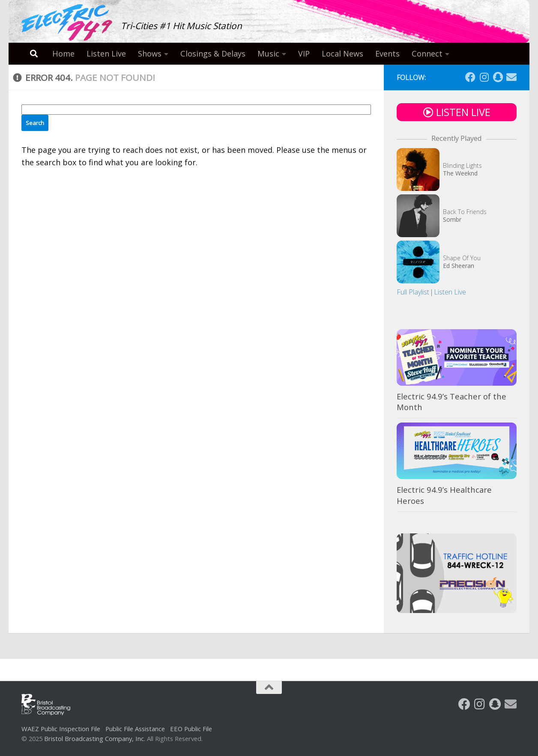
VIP (304, 54)
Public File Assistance (135, 729)
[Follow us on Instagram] (484, 77)
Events (387, 54)
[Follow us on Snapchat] (498, 77)
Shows (150, 54)
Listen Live (106, 54)
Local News (342, 54)
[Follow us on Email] (511, 77)
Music (268, 54)
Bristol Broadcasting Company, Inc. (95, 738)
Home (63, 54)
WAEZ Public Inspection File (61, 729)
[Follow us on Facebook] (470, 77)
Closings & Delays (213, 54)
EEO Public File (191, 729)
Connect (427, 54)
